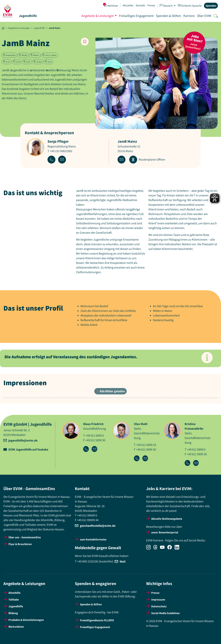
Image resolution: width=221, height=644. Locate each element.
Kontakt (140, 5)
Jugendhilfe (28, 16)
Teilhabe (14, 600)
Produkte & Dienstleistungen (26, 620)
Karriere (189, 16)
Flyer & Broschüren (20, 544)
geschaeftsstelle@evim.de (98, 526)
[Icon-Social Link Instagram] (150, 549)
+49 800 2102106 (88, 561)
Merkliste (111, 6)
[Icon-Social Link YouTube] (164, 549)
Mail (123, 561)
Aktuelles (128, 5)
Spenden (211, 6)
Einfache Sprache (189, 6)
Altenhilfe (14, 593)
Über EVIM (204, 16)
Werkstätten (16, 627)
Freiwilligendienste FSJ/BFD (97, 620)
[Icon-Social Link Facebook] (171, 549)
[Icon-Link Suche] (215, 16)
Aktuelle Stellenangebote (167, 519)
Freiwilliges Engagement (136, 16)
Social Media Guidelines (165, 613)
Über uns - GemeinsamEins (25, 537)
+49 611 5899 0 (95, 435)
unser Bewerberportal (165, 532)
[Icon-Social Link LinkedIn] (178, 549)
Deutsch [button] (166, 6)
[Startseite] (8, 11)
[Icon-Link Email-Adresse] (96, 449)
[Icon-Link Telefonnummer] (87, 449)
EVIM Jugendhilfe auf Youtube (28, 449)
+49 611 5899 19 (146, 445)
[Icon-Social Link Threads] (157, 549)
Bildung (13, 613)
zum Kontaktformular (93, 539)
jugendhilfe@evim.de (23, 440)
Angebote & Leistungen (97, 16)
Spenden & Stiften (168, 16)
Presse (151, 5)
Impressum (158, 600)
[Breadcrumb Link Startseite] (3, 28)
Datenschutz (159, 606)
